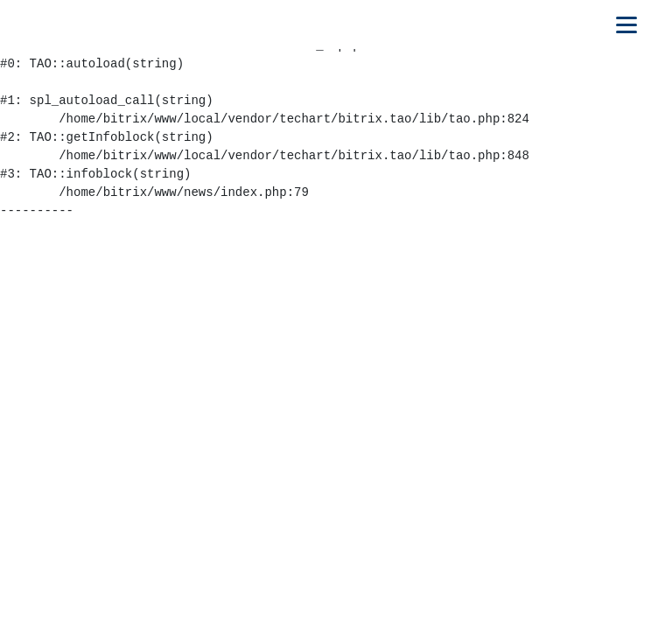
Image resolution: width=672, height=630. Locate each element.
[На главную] (94, 25)
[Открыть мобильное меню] (626, 24)
